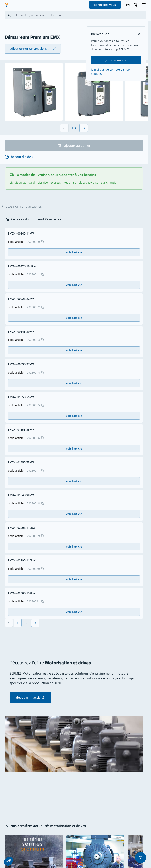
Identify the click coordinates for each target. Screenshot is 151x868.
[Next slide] (84, 128)
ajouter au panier (74, 146)
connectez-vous (105, 5)
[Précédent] (9, 623)
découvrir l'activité (30, 697)
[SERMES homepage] (6, 5)
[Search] (10, 15)
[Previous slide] (64, 128)
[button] (141, 858)
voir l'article (74, 252)
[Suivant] (35, 623)
